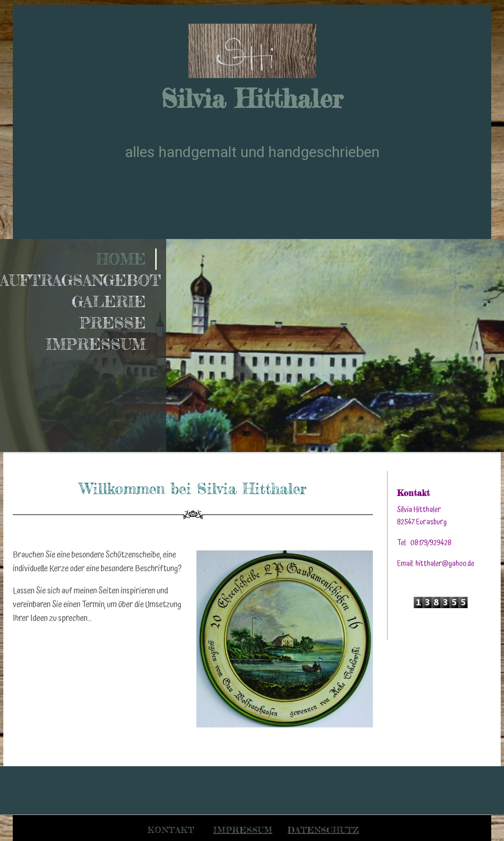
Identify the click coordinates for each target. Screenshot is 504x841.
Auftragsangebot (78, 280)
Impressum (96, 344)
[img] (252, 51)
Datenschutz (323, 830)
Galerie (109, 302)
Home (121, 259)
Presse (113, 323)
